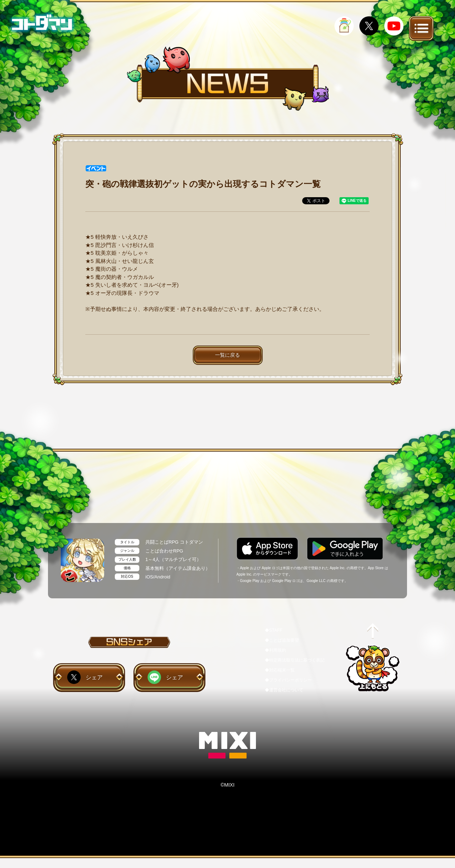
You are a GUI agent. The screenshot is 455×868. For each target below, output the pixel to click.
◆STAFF (274, 630)
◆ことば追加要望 (282, 640)
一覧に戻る (227, 355)
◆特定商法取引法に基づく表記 (295, 660)
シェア (94, 677)
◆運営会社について (284, 690)
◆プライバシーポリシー (288, 680)
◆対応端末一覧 (280, 670)
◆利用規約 (275, 650)
